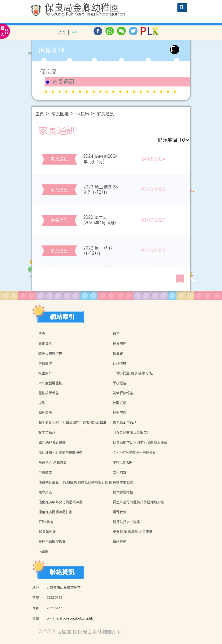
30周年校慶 (47, 532)
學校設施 (45, 413)
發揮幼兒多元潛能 (126, 522)
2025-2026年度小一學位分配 (134, 452)
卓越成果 (45, 472)
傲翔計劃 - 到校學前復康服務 (60, 452)
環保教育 (120, 512)
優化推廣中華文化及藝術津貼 (61, 502)
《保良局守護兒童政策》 (131, 433)
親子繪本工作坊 (125, 423)
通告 (116, 333)
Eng (62, 32)
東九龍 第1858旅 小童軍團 (133, 532)
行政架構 (120, 363)
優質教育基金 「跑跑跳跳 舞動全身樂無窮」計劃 (75, 482)
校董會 (118, 353)
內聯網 (44, 552)
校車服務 (120, 413)
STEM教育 (46, 522)
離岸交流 (45, 492)
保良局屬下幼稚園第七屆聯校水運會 (140, 443)
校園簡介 (45, 373)
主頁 (40, 114)
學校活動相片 (123, 462)
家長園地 (60, 114)
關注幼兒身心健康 (52, 443)
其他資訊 (45, 343)
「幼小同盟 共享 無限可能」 (134, 373)
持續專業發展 (123, 482)
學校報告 (120, 383)
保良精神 (120, 343)
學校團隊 (45, 363)
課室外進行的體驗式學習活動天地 (138, 502)
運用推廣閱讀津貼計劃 (55, 512)
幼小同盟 (120, 472)
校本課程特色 (123, 492)
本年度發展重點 (50, 383)
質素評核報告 (123, 393)
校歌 (42, 403)
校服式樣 (120, 403)
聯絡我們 (120, 542)
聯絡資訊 (62, 572)
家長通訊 (63, 82)
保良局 (48, 72)
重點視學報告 (49, 393)
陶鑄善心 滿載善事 (52, 462)
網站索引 (62, 317)
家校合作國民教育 (52, 542)
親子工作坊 (47, 433)
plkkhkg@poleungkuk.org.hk (70, 619)
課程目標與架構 (50, 353)
